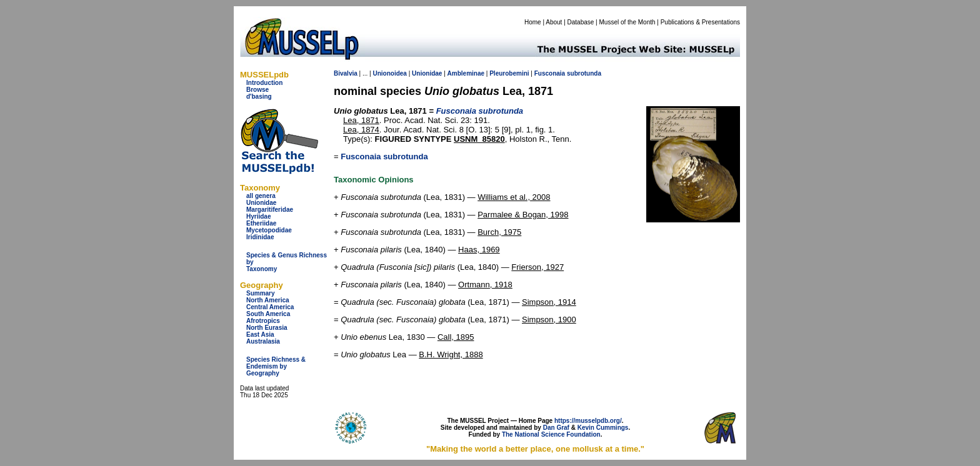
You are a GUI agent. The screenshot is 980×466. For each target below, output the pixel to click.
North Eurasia (267, 328)
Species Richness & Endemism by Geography (276, 366)
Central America (270, 307)
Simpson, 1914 (549, 302)
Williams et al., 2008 (514, 197)
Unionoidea (389, 73)
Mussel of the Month (627, 22)
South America (268, 314)
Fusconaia (550, 73)
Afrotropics (263, 321)
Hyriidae (258, 216)
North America (268, 300)
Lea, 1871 (361, 120)
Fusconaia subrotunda (384, 156)
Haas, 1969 (479, 250)
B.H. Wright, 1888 (451, 354)
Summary (261, 293)
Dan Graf (556, 428)
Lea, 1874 (361, 130)
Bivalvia (346, 73)
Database (581, 22)
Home (533, 22)
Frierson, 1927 (537, 267)
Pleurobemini (509, 73)
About (554, 22)
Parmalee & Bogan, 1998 (523, 215)
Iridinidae (260, 237)
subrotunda (584, 73)
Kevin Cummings (603, 428)
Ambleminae (466, 73)
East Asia (260, 335)
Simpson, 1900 (549, 320)
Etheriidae (261, 223)
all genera (261, 196)
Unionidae (261, 203)
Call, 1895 (456, 337)
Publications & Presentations (700, 22)
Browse (257, 90)
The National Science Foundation (551, 434)
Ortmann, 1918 (485, 285)
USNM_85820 (479, 139)
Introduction (264, 83)
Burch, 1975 (499, 232)
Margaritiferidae (270, 210)
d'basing (259, 97)
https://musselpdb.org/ (588, 421)
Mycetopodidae (269, 230)
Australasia (263, 341)
